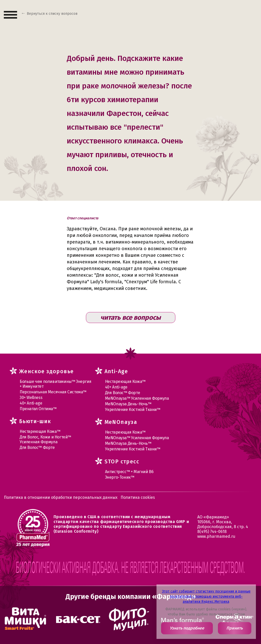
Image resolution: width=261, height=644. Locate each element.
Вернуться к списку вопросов (52, 14)
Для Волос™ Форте (37, 447)
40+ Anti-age (31, 403)
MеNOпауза (121, 422)
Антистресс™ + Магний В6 (129, 472)
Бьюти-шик (35, 421)
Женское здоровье (46, 371)
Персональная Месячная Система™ (53, 392)
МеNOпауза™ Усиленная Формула (137, 398)
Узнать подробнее (187, 628)
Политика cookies (138, 497)
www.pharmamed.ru (216, 536)
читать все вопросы (131, 318)
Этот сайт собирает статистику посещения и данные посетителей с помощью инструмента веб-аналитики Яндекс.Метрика (206, 596)
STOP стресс (122, 462)
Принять (234, 628)
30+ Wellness (31, 398)
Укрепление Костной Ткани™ (133, 410)
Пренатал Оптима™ (38, 409)
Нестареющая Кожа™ (40, 431)
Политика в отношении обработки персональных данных (61, 497)
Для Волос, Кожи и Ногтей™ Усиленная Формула (45, 439)
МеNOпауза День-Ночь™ (128, 404)
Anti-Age (116, 371)
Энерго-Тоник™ (120, 477)
